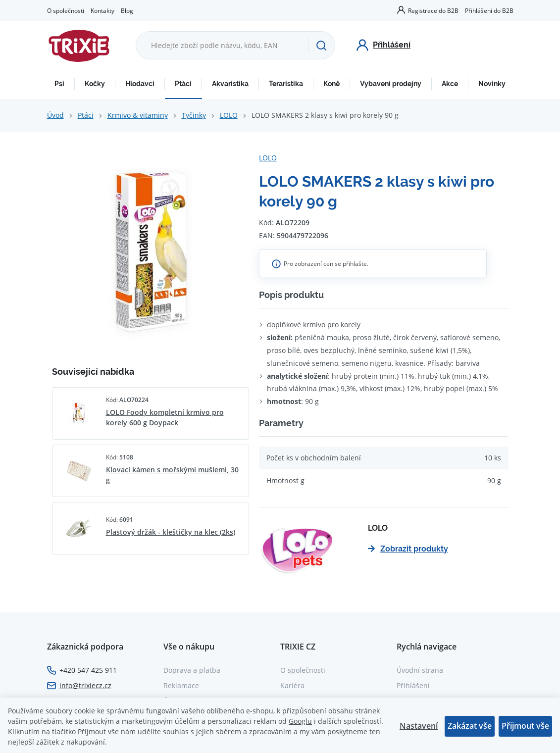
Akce (450, 84)
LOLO (229, 115)
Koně (331, 84)
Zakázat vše (470, 726)
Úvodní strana (420, 670)
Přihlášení (413, 685)
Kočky (95, 84)
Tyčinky (194, 115)
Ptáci (183, 84)
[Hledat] (321, 46)
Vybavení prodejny (391, 84)
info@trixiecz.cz (85, 685)
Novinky (492, 84)
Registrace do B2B (433, 10)
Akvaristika (230, 84)
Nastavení (419, 726)
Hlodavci (140, 84)
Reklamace (181, 685)
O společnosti (66, 10)
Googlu (300, 721)
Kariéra (292, 685)
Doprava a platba (192, 670)
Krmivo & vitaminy (138, 115)
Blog (127, 10)
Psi (59, 84)
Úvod (55, 115)
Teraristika (286, 84)
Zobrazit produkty (408, 549)
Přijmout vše (525, 726)
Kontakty (102, 10)
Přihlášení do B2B (489, 10)
